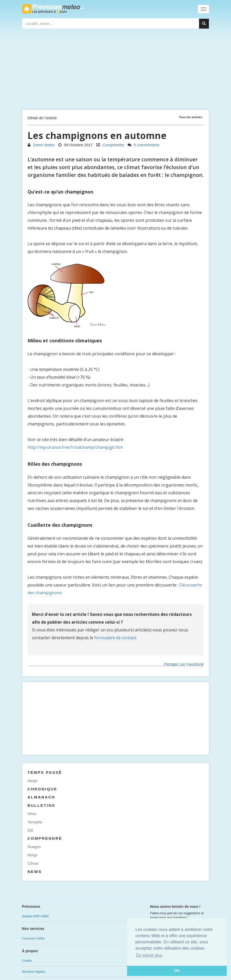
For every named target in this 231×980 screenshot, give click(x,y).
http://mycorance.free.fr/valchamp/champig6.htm (75, 447)
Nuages (34, 847)
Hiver (32, 814)
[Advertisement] (116, 70)
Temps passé (45, 772)
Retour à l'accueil (53, 9)
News (35, 872)
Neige (33, 781)
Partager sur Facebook (184, 664)
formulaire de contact (115, 638)
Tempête (35, 822)
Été (30, 830)
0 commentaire (144, 145)
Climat (33, 863)
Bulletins (41, 805)
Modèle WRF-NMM (35, 916)
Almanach (41, 797)
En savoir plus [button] (149, 955)
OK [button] (177, 971)
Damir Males (41, 145)
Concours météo (34, 938)
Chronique (42, 789)
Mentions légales (34, 972)
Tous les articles (190, 117)
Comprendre (110, 145)
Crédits (27, 961)
